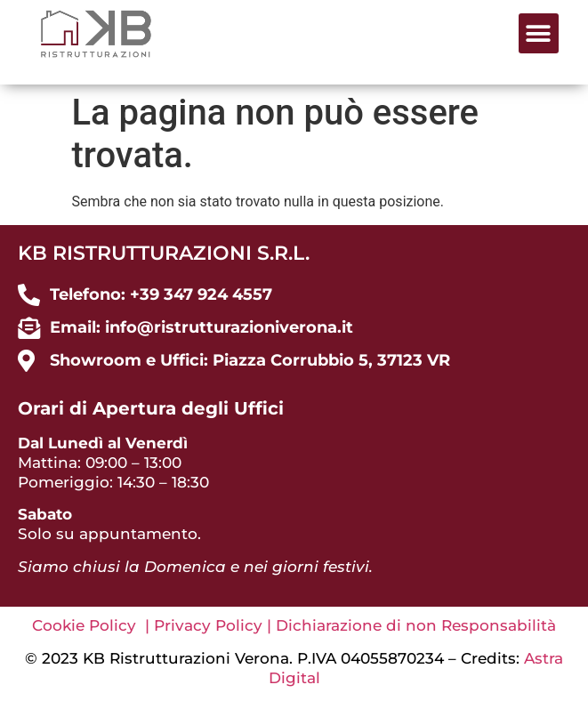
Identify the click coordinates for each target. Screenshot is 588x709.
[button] (539, 33)
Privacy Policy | (215, 625)
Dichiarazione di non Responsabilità (416, 625)
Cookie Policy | (93, 625)
